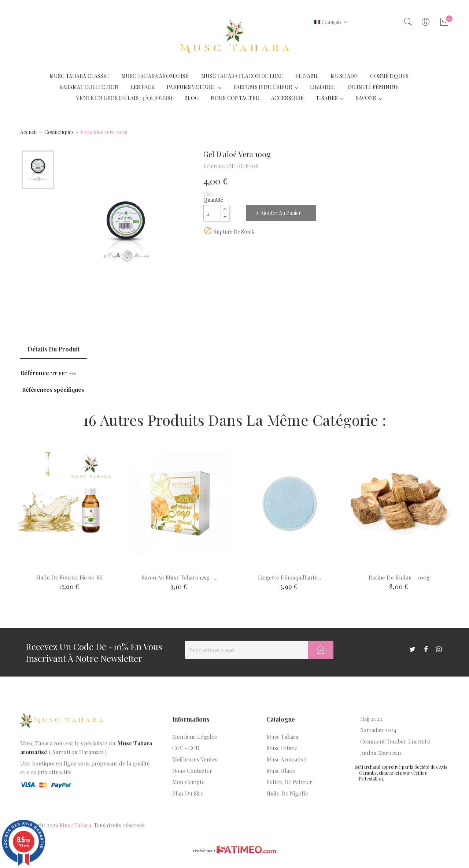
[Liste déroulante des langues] (331, 22)
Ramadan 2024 (378, 730)
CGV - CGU (186, 748)
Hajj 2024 (371, 719)
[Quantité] (212, 213)
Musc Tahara (282, 737)
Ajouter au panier (281, 213)
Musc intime (282, 748)
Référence (35, 373)
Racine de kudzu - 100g (399, 577)
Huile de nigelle (287, 793)
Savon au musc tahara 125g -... (180, 577)
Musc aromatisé (286, 759)
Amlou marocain (381, 753)
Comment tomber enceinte (395, 741)
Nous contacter (192, 771)
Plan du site (188, 793)
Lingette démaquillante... (290, 577)
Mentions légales (195, 737)
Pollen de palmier (289, 782)
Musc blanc (281, 771)
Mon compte (189, 782)
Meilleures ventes (195, 759)
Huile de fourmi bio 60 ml (70, 577)
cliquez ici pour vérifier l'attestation (393, 776)
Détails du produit (53, 349)
